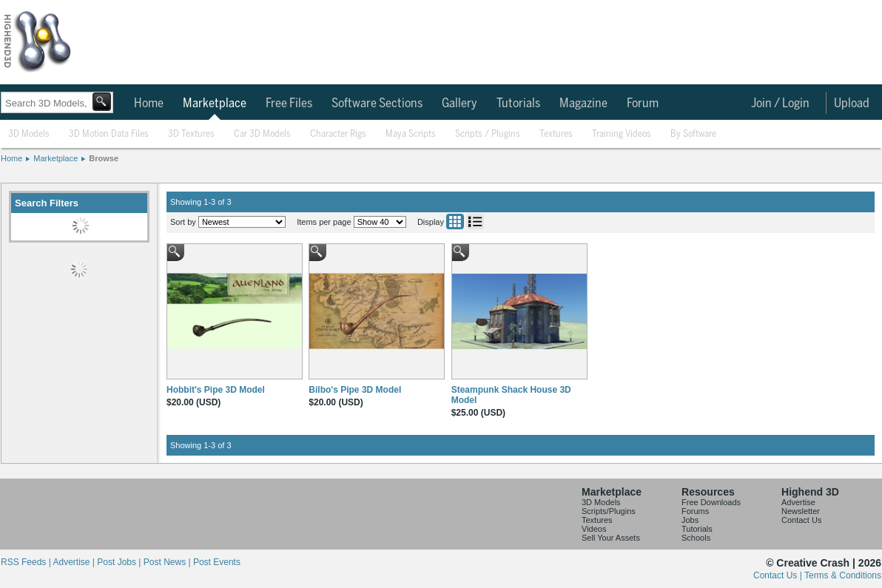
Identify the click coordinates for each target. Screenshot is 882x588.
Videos (594, 529)
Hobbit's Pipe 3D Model (216, 390)
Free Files (289, 104)
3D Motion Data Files (109, 134)
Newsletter (801, 511)
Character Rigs (338, 134)
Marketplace (215, 104)
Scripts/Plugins (609, 511)
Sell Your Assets (611, 538)
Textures (556, 134)
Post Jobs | (120, 562)
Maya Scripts (411, 134)
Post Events (217, 562)
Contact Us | (779, 575)
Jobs (690, 520)
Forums (695, 511)
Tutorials (518, 104)
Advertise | (75, 562)
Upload (852, 104)
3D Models (29, 134)
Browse (104, 158)
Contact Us (801, 520)
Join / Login (780, 104)
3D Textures (191, 134)
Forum (643, 104)
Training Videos (622, 134)
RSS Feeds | (27, 562)
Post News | (168, 562)
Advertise (798, 502)
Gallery (459, 104)
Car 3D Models (262, 134)
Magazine (583, 104)
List (475, 222)
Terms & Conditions (843, 575)
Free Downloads (711, 502)
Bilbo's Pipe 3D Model (355, 390)
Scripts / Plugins (488, 134)
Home (149, 104)
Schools (696, 538)
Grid (455, 222)
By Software (693, 134)
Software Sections (377, 104)
